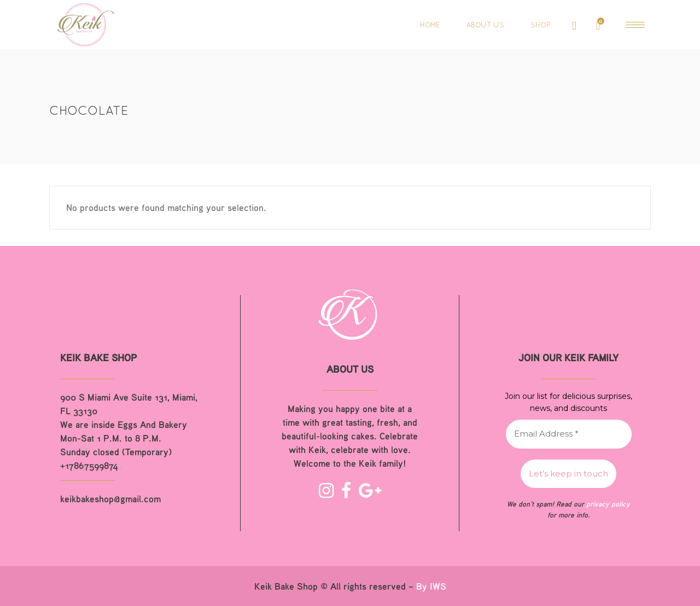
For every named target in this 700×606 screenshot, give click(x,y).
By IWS (431, 586)
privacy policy (608, 504)
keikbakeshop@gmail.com (110, 499)
